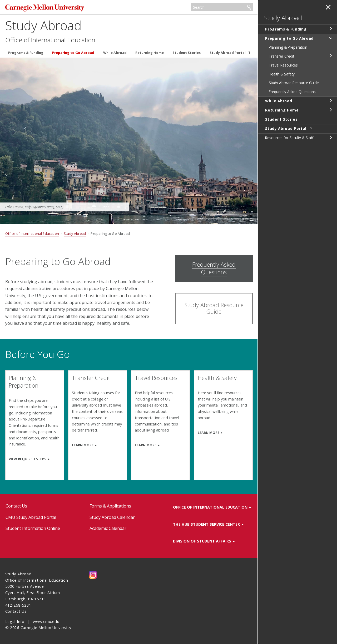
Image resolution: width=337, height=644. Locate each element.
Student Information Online (33, 528)
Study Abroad (43, 25)
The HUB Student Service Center (206, 524)
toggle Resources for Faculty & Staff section (331, 138)
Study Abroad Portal (228, 53)
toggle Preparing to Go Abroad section (331, 38)
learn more (146, 445)
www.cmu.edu (46, 622)
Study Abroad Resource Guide (214, 308)
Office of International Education (50, 40)
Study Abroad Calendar (112, 517)
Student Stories (187, 53)
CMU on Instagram (93, 575)
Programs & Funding (26, 53)
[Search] (222, 7)
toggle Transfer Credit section (331, 56)
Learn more (209, 433)
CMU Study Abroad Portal (31, 517)
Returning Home (150, 53)
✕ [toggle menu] (328, 8)
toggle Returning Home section (331, 110)
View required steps (28, 459)
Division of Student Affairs (202, 541)
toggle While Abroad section (331, 101)
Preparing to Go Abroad (73, 53)
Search (249, 7)
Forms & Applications (110, 506)
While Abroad (115, 53)
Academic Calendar (108, 528)
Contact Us (16, 506)
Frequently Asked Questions (214, 268)
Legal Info (15, 622)
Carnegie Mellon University (45, 8)
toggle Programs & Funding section (331, 29)
